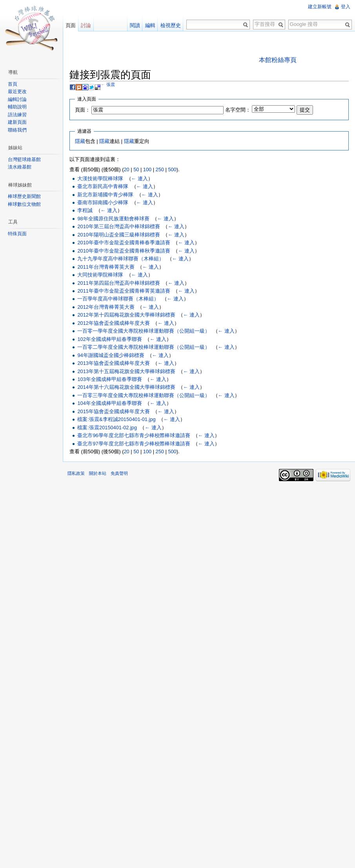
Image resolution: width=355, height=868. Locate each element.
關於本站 (98, 473)
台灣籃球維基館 (24, 159)
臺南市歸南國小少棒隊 (103, 202)
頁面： (83, 110)
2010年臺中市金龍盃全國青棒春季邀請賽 (124, 243)
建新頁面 (17, 122)
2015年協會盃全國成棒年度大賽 (113, 411)
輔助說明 (17, 107)
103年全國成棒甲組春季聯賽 (109, 379)
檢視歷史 (171, 25)
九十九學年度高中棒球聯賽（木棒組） (121, 259)
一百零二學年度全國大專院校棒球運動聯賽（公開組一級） (144, 347)
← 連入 (140, 179)
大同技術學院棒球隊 (100, 275)
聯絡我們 (17, 130)
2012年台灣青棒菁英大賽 (106, 307)
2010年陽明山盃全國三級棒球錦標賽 (118, 235)
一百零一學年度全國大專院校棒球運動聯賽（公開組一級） (144, 331)
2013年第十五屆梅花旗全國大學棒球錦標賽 (126, 371)
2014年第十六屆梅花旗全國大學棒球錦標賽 (126, 387)
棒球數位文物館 (24, 204)
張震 (111, 84)
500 (172, 169)
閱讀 (135, 25)
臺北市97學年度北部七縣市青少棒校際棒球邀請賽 (134, 444)
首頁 (13, 84)
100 (147, 169)
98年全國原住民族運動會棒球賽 (113, 219)
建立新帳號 (320, 7)
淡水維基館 (20, 167)
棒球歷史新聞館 (24, 196)
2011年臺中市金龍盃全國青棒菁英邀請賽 (124, 291)
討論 (86, 25)
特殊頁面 (17, 234)
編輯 (150, 25)
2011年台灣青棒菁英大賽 (106, 267)
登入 (346, 7)
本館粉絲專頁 (278, 60)
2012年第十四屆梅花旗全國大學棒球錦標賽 (126, 315)
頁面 (71, 25)
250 (160, 169)
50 (136, 169)
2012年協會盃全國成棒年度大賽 (113, 323)
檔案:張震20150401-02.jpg (107, 428)
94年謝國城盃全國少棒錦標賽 (111, 355)
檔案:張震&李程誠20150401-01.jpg (116, 419)
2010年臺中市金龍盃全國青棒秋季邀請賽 (124, 251)
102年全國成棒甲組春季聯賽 (109, 339)
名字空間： (238, 110)
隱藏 (80, 141)
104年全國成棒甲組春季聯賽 (109, 403)
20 (126, 169)
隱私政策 (76, 473)
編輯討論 (17, 99)
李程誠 (85, 210)
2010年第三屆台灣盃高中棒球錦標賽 (118, 226)
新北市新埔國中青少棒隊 (105, 195)
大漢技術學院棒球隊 (100, 179)
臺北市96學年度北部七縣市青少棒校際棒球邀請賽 (134, 435)
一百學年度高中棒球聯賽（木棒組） (118, 299)
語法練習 (17, 115)
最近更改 (17, 92)
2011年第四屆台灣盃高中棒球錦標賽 (118, 283)
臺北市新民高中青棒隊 (103, 186)
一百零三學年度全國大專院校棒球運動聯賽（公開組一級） (144, 395)
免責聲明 (119, 473)
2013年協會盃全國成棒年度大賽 (113, 363)
